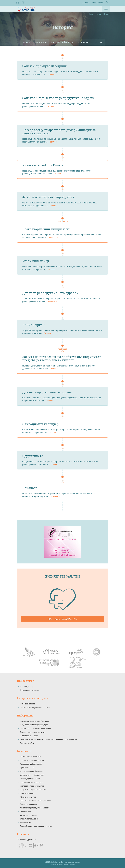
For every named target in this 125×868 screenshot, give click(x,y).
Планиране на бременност (31, 764)
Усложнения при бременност (32, 775)
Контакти (97, 3)
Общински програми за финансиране (35, 728)
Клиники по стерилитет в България (34, 721)
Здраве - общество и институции (34, 732)
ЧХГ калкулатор (27, 686)
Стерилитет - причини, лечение (33, 790)
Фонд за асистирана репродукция (34, 725)
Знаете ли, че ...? (27, 823)
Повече (52, 75)
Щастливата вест (27, 768)
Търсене (107, 3)
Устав (99, 43)
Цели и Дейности (62, 43)
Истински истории (27, 704)
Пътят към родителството (31, 757)
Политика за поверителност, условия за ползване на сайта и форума (48, 739)
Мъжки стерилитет (28, 793)
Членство (84, 43)
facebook (23, 3)
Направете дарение (63, 619)
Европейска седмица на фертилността (36, 826)
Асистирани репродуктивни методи (34, 808)
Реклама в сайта (27, 743)
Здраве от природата (29, 804)
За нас (86, 3)
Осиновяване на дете (29, 736)
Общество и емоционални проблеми (35, 707)
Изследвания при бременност (32, 771)
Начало (91, 14)
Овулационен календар (30, 690)
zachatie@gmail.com (18, 3)
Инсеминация (26, 812)
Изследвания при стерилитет (32, 786)
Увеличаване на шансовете (31, 782)
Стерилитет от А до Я (29, 819)
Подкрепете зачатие (63, 576)
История (41, 43)
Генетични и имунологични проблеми (35, 801)
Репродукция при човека (30, 779)
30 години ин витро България (32, 760)
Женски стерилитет (28, 797)
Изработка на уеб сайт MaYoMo (63, 864)
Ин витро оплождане (29, 815)
